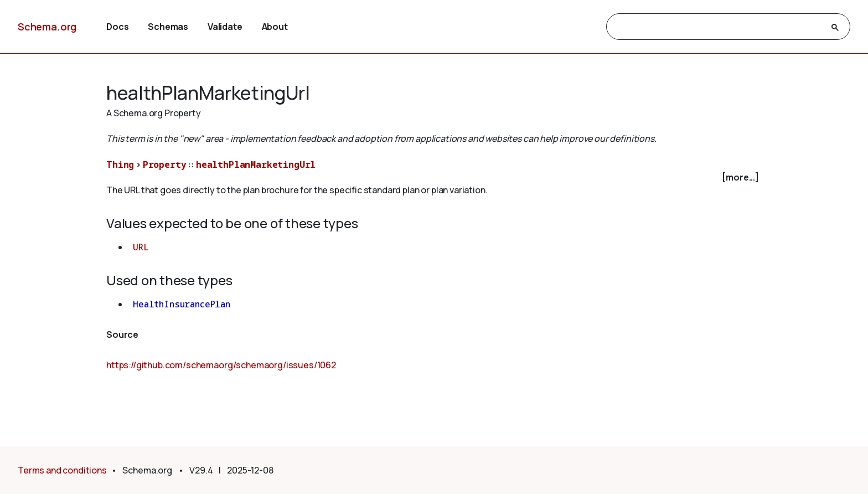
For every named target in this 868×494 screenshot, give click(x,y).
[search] (718, 27)
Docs (117, 27)
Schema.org (47, 27)
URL (141, 247)
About (275, 27)
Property (165, 164)
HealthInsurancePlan (182, 304)
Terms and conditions (62, 470)
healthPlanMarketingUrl (256, 164)
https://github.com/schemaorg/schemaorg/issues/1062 (221, 365)
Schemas (168, 27)
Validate (225, 27)
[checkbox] (434, 177)
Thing (120, 164)
